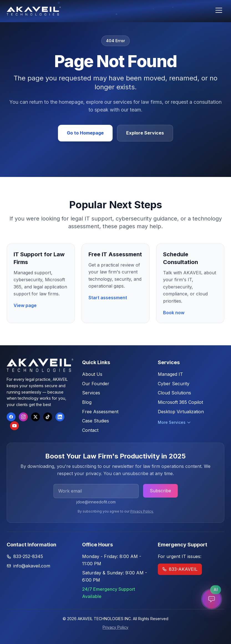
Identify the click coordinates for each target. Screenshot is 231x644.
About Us (92, 374)
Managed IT (170, 374)
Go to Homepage (85, 133)
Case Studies (96, 421)
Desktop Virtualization (181, 412)
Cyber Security (174, 384)
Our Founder (96, 384)
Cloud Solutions (174, 393)
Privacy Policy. (142, 511)
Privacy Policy (115, 627)
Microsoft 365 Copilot (180, 402)
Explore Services (145, 133)
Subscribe (160, 491)
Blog (87, 402)
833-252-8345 (28, 556)
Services (91, 393)
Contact (90, 430)
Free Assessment (100, 412)
